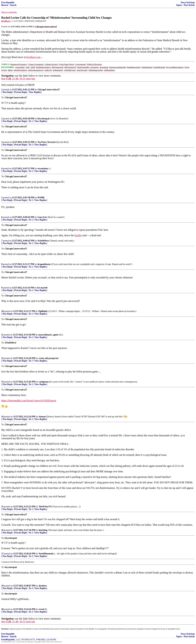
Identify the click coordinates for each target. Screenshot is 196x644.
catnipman (44, 382)
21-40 (15, 79)
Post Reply (8, 92)
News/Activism (188, 3)
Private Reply (21, 92)
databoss (43, 586)
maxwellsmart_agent (48, 335)
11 (2, 335)
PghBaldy (43, 311)
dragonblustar (44, 264)
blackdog (43, 530)
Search (13, 5)
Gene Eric (42, 217)
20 (2, 609)
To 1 (31, 121)
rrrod (41, 609)
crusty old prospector (49, 358)
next (29, 79)
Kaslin (78, 235)
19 (2, 586)
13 (2, 382)
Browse (5, 5)
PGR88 (41, 198)
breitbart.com (33, 57)
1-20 (9, 79)
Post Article (189, 5)
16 (2, 530)
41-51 (22, 79)
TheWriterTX (45, 507)
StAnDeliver (43, 241)
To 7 (31, 361)
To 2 (31, 556)
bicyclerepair (44, 119)
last (33, 79)
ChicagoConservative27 (49, 90)
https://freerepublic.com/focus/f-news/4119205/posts (29, 401)
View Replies (35, 92)
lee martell (42, 288)
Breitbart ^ (6, 21)
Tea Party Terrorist (47, 142)
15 (2, 507)
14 (2, 417)
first (3, 79)
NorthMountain (46, 554)
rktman (42, 417)
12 (2, 358)
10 (2, 311)
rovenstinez (43, 169)
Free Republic (8, 3)
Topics (179, 5)
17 (2, 554)
